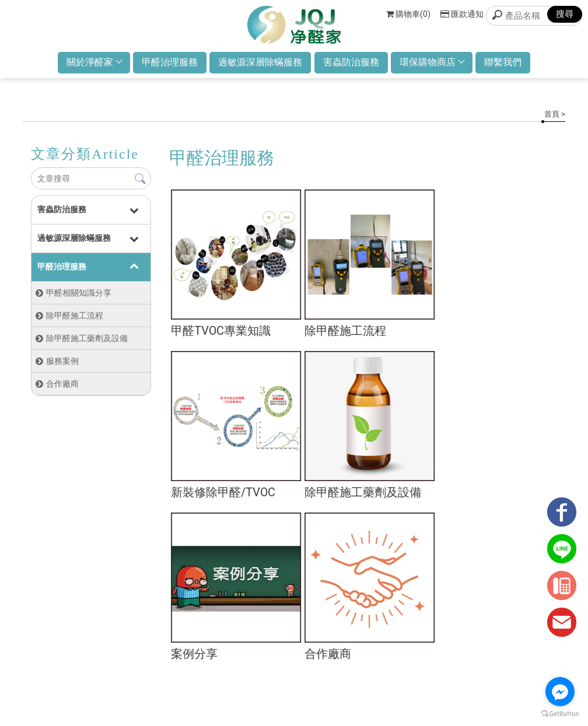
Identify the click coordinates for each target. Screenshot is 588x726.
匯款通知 (462, 14)
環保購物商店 (436, 66)
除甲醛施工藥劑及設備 (86, 342)
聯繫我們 (510, 66)
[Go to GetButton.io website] (560, 714)
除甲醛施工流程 (74, 319)
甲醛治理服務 (166, 66)
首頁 (552, 118)
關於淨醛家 (87, 66)
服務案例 (62, 364)
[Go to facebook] (560, 692)
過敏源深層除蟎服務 (259, 66)
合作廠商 (62, 387)
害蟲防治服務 (352, 66)
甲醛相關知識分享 (78, 296)
